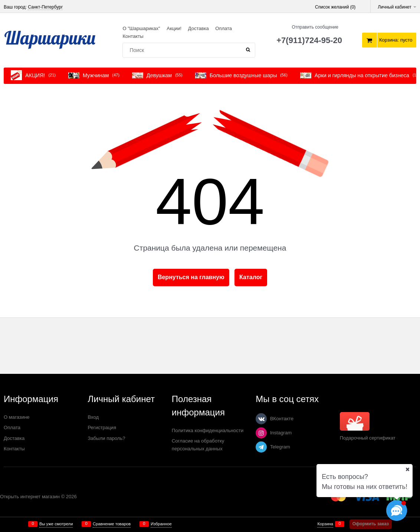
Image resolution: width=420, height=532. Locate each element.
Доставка (198, 28)
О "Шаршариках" (141, 28)
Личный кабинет (397, 7)
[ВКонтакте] (261, 419)
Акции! (174, 28)
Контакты (133, 36)
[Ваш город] (407, 469)
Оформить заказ (371, 524)
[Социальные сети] (397, 510)
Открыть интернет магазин (30, 497)
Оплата (224, 28)
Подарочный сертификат (368, 426)
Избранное (161, 524)
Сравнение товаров (112, 524)
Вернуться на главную (191, 277)
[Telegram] (261, 447)
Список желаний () (335, 7)
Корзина (325, 524)
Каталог (251, 277)
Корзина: (396, 40)
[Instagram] (261, 433)
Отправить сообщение (315, 27)
